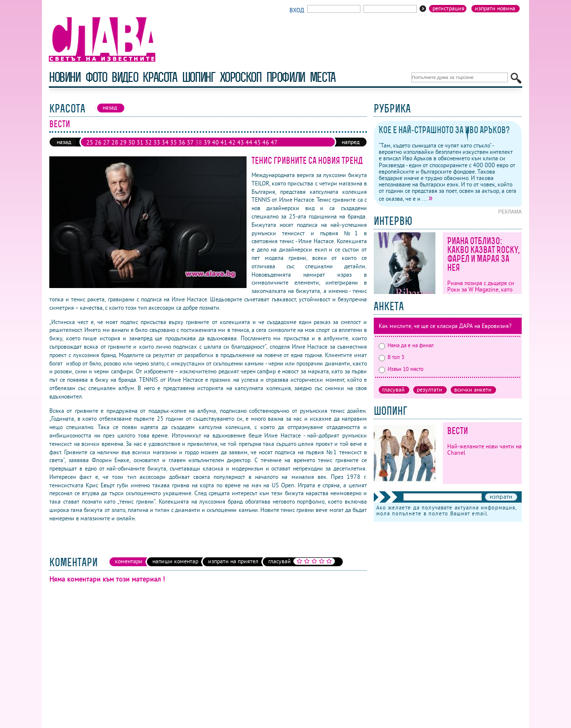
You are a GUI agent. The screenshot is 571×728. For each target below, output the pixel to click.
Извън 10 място (401, 369)
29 (123, 142)
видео (125, 77)
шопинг (198, 77)
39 (207, 142)
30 (132, 142)
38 (199, 142)
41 (224, 142)
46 (266, 142)
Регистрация (448, 8)
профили (285, 77)
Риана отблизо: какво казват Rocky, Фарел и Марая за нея (483, 254)
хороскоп (241, 77)
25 (90, 142)
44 (249, 142)
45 (257, 142)
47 (274, 142)
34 (165, 142)
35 (174, 142)
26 (98, 142)
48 (90, 150)
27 (107, 142)
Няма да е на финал (406, 345)
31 (140, 142)
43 (241, 142)
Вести (458, 431)
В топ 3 (392, 357)
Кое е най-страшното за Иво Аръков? (444, 130)
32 (148, 142)
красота (160, 77)
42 (232, 142)
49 (98, 150)
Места (322, 77)
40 (215, 142)
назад (64, 142)
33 (157, 142)
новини (65, 77)
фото (96, 77)
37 (190, 142)
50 (107, 150)
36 (182, 142)
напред (351, 142)
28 (115, 142)
